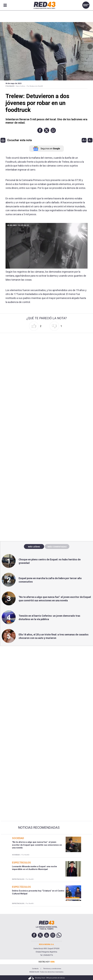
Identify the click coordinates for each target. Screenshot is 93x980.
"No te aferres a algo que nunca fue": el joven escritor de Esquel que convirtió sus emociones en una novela (37, 845)
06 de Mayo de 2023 (13, 83)
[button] (40, 130)
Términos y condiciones (52, 969)
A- (90, 140)
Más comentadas (57, 547)
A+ (84, 140)
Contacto (35, 969)
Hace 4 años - (21, 86)
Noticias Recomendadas (39, 828)
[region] (47, 480)
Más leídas (34, 547)
